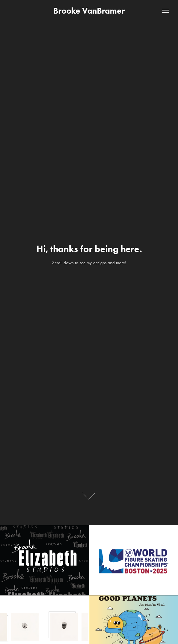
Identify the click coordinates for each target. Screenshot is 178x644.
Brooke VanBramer (89, 11)
